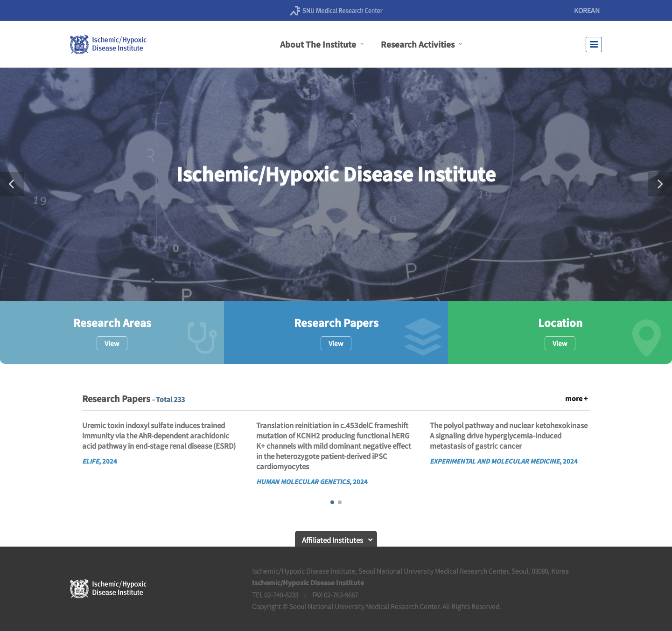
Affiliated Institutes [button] (332, 540)
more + (576, 398)
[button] (12, 184)
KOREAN (587, 10)
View (112, 343)
